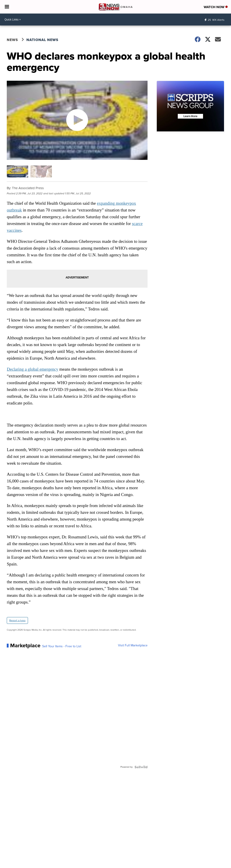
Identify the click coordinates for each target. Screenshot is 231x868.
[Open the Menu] (7, 7)
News (12, 40)
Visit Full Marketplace (133, 645)
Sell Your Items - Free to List (62, 646)
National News (42, 40)
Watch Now (216, 7)
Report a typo (17, 620)
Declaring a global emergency (32, 369)
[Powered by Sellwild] (141, 767)
